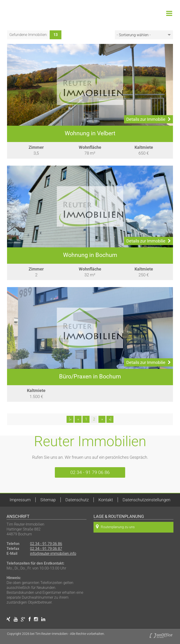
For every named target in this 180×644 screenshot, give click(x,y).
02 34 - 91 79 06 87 (46, 549)
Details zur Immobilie (148, 119)
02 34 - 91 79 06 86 (90, 472)
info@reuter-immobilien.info (53, 553)
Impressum (20, 500)
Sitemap (48, 500)
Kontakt (106, 500)
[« (70, 419)
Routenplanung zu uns (115, 527)
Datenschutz (77, 500)
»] (110, 419)
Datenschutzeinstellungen (146, 500)
